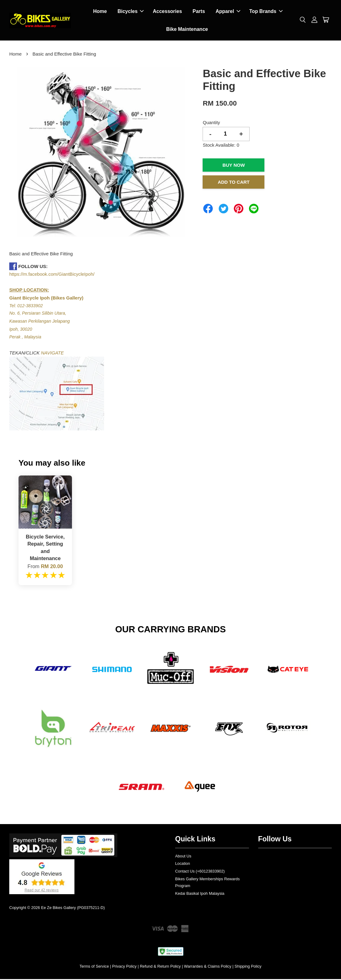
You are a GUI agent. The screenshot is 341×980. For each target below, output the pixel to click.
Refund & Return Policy (160, 967)
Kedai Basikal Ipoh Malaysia (200, 894)
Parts (199, 12)
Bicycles (131, 12)
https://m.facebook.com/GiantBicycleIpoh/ (52, 275)
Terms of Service (94, 967)
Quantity (211, 123)
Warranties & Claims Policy (208, 967)
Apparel (228, 12)
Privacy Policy (124, 967)
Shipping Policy (248, 967)
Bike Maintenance (187, 29)
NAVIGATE (53, 354)
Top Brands (266, 12)
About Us (183, 857)
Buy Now (234, 166)
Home (100, 12)
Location (183, 864)
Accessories (167, 12)
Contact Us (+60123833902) (200, 872)
